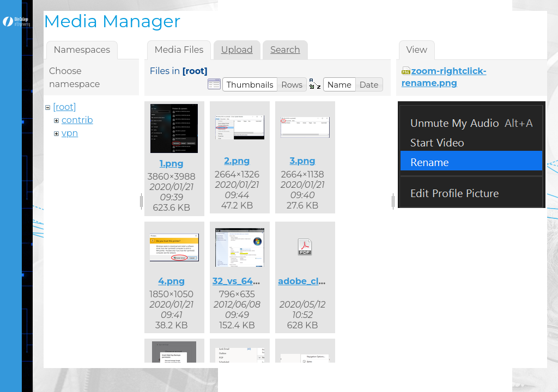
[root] (65, 107)
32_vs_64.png (243, 281)
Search (285, 50)
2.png (237, 161)
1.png (172, 164)
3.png (303, 161)
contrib (77, 120)
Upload (237, 50)
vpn (70, 133)
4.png (171, 281)
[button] (250, 84)
